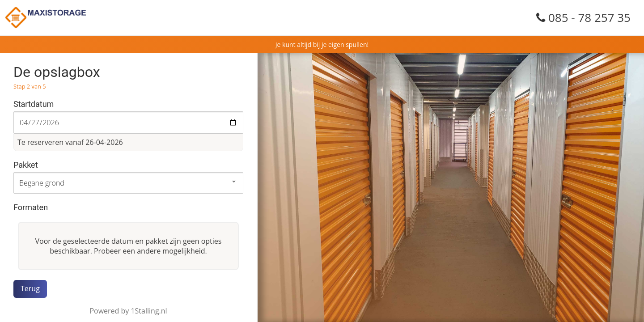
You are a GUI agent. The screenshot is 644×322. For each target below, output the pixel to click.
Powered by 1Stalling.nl (128, 311)
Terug (30, 288)
